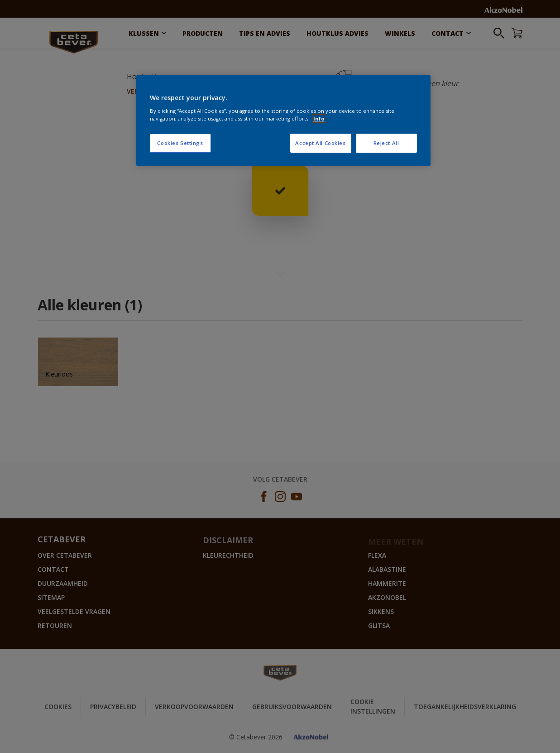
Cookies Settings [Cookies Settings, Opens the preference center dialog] (180, 143)
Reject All (386, 143)
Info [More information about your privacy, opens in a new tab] (319, 118)
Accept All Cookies (320, 143)
